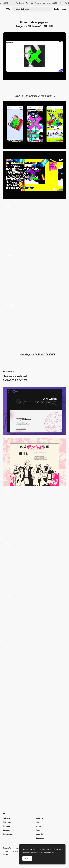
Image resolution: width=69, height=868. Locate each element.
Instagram (16, 851)
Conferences (8, 834)
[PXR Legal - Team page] (34, 718)
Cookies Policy (8, 848)
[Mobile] (34, 125)
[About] (34, 411)
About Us (39, 834)
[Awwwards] (8, 9)
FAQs (38, 830)
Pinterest (6, 855)
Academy (39, 818)
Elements (6, 826)
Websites (6, 818)
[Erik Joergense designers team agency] (34, 767)
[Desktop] (34, 175)
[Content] (34, 275)
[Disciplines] (34, 513)
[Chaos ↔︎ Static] (34, 326)
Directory (6, 830)
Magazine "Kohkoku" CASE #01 (34, 26)
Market (38, 826)
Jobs (37, 822)
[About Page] (34, 668)
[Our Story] (34, 462)
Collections (7, 822)
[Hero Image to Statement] (34, 225)
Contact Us (40, 838)
